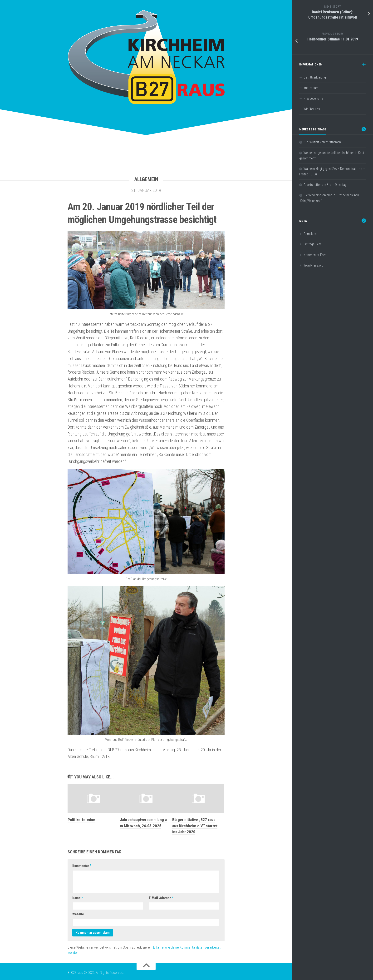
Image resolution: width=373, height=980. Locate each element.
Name (78, 898)
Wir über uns (312, 109)
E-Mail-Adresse (161, 898)
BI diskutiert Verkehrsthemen (322, 142)
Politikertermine (81, 820)
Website (78, 914)
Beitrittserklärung (315, 77)
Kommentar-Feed (315, 255)
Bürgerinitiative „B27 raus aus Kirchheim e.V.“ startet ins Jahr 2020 (195, 826)
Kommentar (82, 866)
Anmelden (310, 234)
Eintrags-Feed (313, 244)
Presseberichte (313, 99)
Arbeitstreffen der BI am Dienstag (325, 185)
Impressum (311, 88)
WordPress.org (314, 265)
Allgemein (146, 179)
